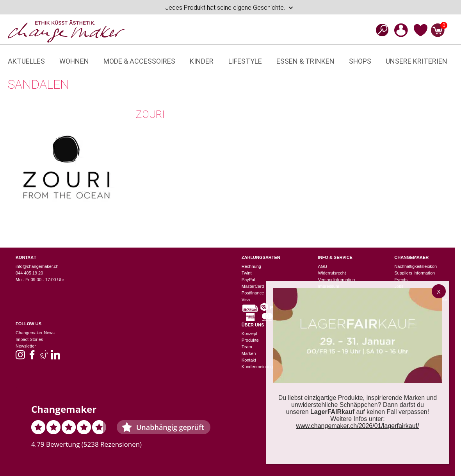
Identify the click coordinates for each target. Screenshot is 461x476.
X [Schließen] (439, 292)
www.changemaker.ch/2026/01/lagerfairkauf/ (358, 426)
